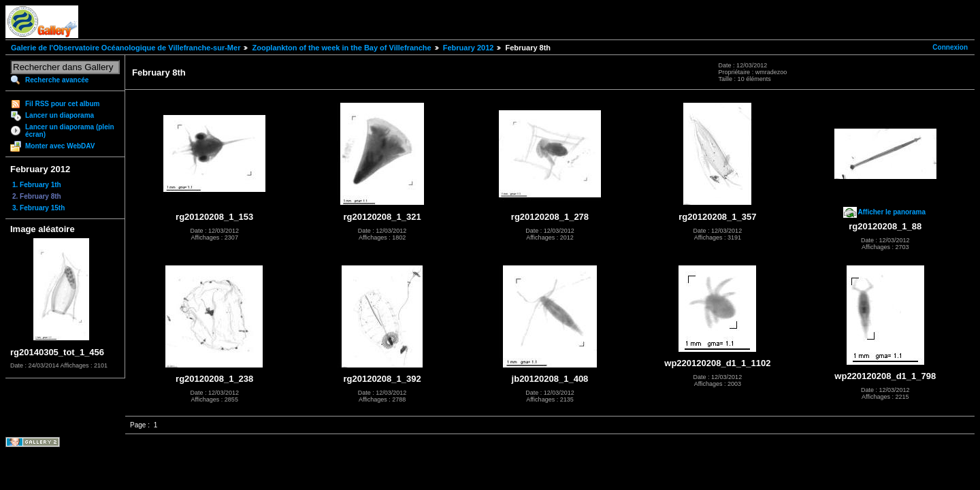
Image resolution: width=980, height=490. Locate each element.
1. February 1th (37, 185)
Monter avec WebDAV (60, 146)
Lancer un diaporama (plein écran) (70, 131)
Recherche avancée (57, 80)
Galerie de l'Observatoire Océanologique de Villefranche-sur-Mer (126, 48)
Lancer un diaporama (60, 115)
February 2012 (469, 48)
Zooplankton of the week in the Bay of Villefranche (341, 48)
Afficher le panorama (892, 212)
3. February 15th (38, 208)
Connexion (950, 47)
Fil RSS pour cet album (62, 104)
